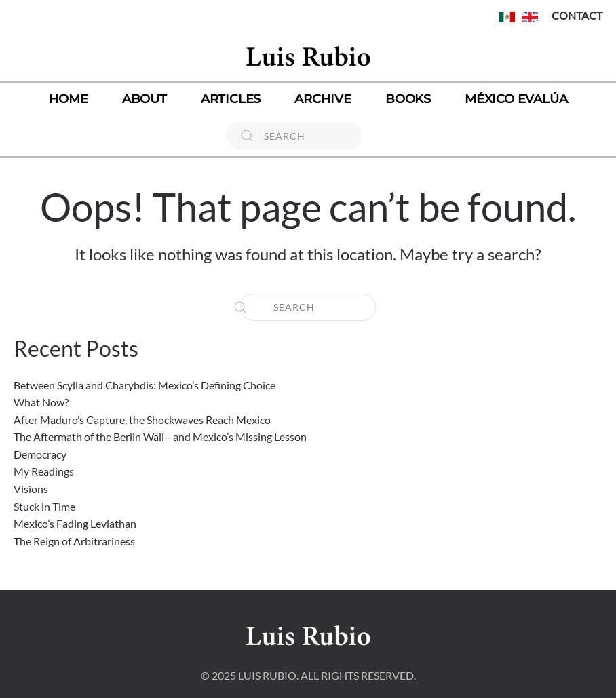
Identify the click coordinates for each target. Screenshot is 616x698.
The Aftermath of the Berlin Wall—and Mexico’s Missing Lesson (160, 437)
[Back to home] (308, 56)
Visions (31, 489)
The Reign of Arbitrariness (74, 541)
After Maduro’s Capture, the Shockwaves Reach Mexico (142, 420)
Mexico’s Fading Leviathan (75, 523)
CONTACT (577, 15)
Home (69, 99)
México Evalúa (516, 99)
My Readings (44, 471)
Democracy (40, 454)
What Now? (41, 402)
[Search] (294, 136)
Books (408, 99)
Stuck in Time (44, 506)
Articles (231, 99)
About (145, 99)
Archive (323, 99)
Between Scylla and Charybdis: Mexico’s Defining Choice (145, 385)
